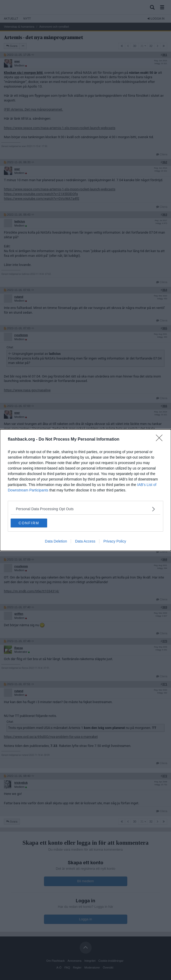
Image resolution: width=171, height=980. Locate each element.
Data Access (85, 541)
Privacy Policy (115, 541)
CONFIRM (29, 523)
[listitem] (85, 509)
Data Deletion (56, 541)
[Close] (161, 440)
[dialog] (85, 490)
